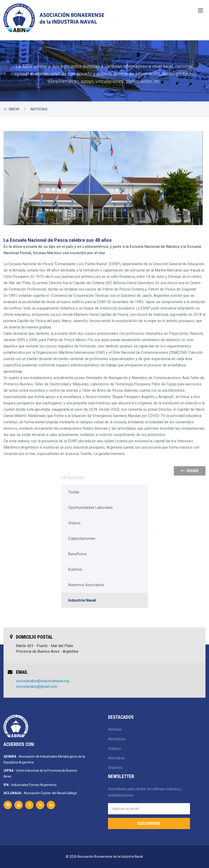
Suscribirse (149, 823)
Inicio (15, 109)
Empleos (115, 768)
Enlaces (114, 749)
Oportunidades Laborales (90, 507)
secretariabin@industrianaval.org (43, 681)
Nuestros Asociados (86, 585)
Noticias (115, 729)
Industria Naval (82, 600)
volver (190, 471)
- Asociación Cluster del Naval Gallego (40, 793)
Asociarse (116, 758)
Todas (74, 492)
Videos (74, 523)
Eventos (75, 569)
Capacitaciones (82, 538)
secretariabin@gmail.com (37, 687)
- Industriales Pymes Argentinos (30, 785)
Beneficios (77, 554)
